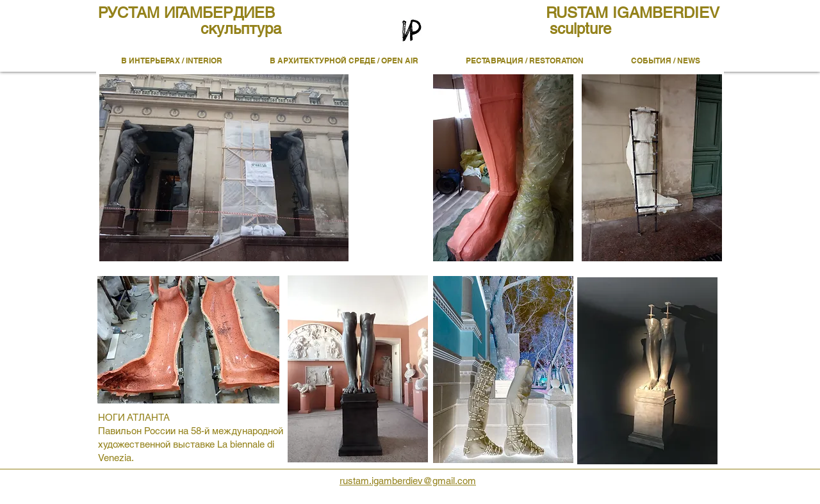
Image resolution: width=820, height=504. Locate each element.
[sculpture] (580, 29)
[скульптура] (241, 29)
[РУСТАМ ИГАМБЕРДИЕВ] (192, 12)
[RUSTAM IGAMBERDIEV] (640, 12)
